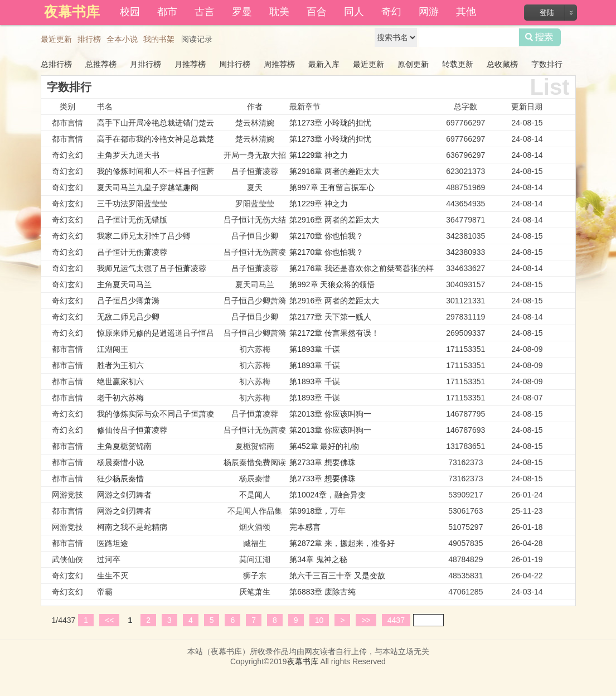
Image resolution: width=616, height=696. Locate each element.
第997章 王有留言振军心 (332, 187)
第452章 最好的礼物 (324, 446)
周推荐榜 (279, 64)
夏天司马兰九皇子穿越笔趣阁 (148, 187)
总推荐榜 (101, 64)
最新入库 (324, 64)
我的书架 (159, 39)
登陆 (547, 13)
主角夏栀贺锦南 (124, 446)
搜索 (540, 37)
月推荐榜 (190, 64)
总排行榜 (56, 64)
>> (366, 620)
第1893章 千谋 (315, 349)
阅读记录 (197, 39)
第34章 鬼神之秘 (318, 559)
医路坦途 (113, 543)
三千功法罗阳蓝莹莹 (132, 204)
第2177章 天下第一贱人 (330, 317)
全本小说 (122, 39)
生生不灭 (113, 576)
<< (109, 620)
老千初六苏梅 (120, 398)
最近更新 (56, 39)
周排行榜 (235, 64)
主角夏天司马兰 (124, 284)
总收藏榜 (502, 64)
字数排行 (547, 64)
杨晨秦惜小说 (120, 462)
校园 (130, 12)
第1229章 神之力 (319, 155)
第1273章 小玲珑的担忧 (330, 123)
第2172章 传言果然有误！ (334, 333)
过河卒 (109, 559)
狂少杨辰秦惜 (120, 478)
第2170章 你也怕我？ (326, 236)
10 (319, 620)
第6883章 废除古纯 (322, 592)
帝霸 (105, 592)
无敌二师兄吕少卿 (128, 317)
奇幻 (391, 12)
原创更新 (413, 64)
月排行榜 (145, 64)
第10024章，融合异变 (328, 495)
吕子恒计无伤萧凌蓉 (132, 252)
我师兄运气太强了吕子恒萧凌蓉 (152, 268)
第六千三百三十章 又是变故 (337, 576)
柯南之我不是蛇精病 (132, 527)
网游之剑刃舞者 (124, 495)
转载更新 (458, 64)
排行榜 (89, 39)
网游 (429, 12)
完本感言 (305, 527)
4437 (396, 620)
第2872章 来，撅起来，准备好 (342, 543)
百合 (317, 12)
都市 (167, 12)
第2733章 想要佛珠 (322, 462)
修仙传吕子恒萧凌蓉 (132, 430)
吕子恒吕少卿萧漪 (128, 301)
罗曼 (242, 12)
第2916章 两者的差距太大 (334, 171)
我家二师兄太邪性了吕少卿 (144, 236)
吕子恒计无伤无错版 (132, 220)
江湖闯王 (113, 349)
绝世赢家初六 (120, 381)
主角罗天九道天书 (128, 155)
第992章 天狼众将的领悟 (332, 284)
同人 (354, 12)
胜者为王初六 (120, 365)
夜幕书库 (303, 661)
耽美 (279, 12)
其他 (466, 12)
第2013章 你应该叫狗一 (330, 414)
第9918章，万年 (317, 511)
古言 (205, 12)
